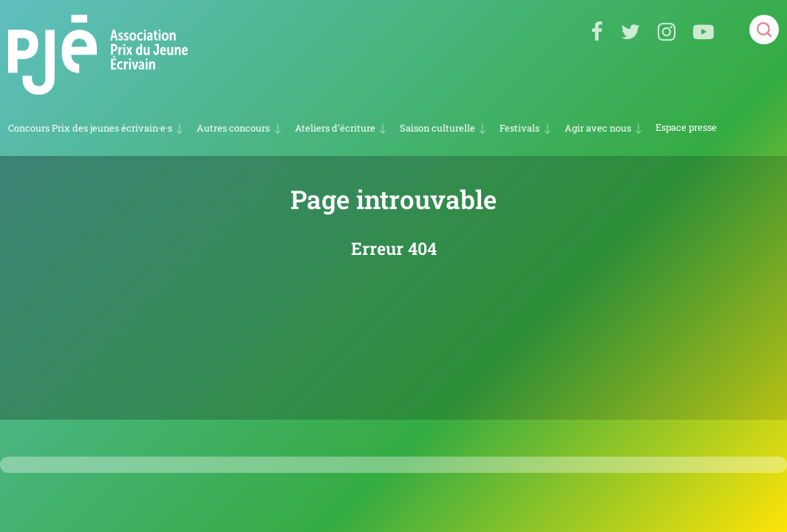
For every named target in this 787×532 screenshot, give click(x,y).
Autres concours (233, 128)
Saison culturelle (437, 128)
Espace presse (686, 127)
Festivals (519, 128)
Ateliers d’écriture (335, 128)
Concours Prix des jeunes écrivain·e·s (90, 128)
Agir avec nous (598, 128)
